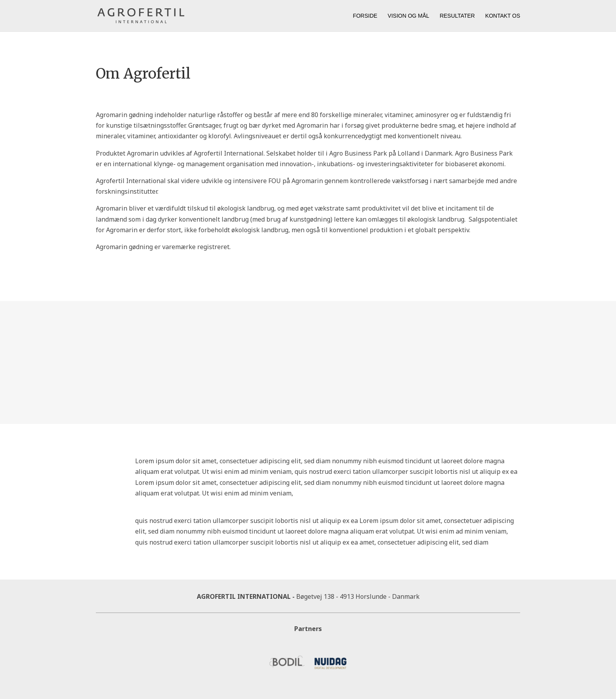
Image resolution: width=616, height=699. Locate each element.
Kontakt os (503, 16)
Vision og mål (409, 16)
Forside (365, 16)
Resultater (457, 16)
